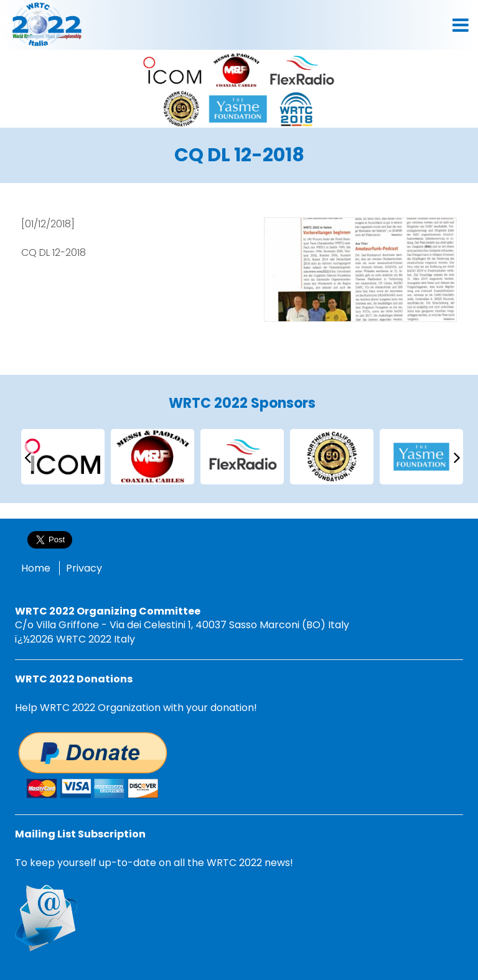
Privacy (84, 568)
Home (36, 568)
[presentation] (27, 457)
